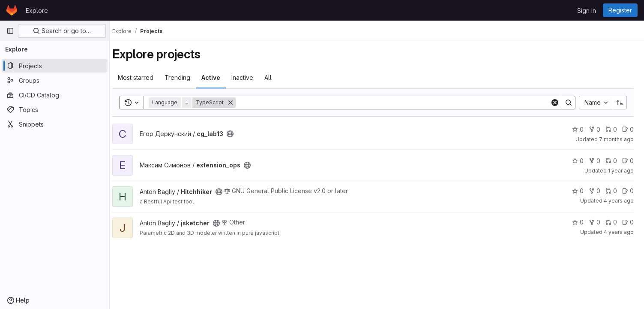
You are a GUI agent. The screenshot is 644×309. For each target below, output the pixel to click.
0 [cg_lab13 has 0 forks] (595, 129)
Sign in (587, 11)
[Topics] (55, 109)
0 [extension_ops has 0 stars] (578, 161)
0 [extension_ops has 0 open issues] (628, 161)
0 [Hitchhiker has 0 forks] (595, 191)
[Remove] (238, 103)
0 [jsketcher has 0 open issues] (628, 222)
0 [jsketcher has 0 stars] (578, 222)
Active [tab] (219, 77)
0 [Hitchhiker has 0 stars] (578, 191)
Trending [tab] (185, 77)
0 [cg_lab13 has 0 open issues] (628, 129)
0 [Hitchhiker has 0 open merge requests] (611, 191)
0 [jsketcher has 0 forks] (595, 222)
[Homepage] (12, 10)
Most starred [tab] (143, 77)
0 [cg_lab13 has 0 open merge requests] (611, 129)
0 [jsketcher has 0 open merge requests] (611, 222)
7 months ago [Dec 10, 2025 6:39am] (616, 139)
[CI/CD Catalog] (55, 95)
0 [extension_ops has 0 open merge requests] (611, 161)
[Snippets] (55, 124)
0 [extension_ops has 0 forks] (595, 161)
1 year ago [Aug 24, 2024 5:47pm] (621, 171)
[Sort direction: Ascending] (620, 103)
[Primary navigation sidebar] (10, 31)
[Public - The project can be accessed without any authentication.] (238, 134)
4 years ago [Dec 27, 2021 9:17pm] (619, 201)
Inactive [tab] (250, 77)
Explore (37, 11)
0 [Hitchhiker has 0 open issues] (628, 191)
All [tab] (276, 77)
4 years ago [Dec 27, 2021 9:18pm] (619, 232)
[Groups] (55, 80)
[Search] (397, 103)
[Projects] (55, 66)
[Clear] (555, 103)
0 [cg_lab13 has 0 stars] (578, 129)
